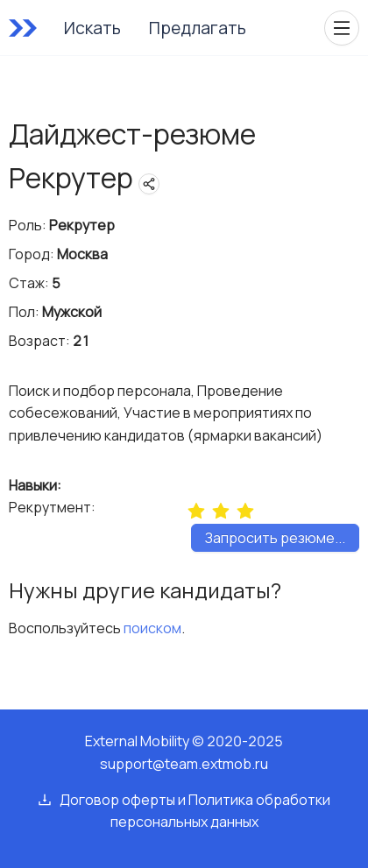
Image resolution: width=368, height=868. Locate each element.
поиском (152, 628)
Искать (92, 28)
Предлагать (198, 28)
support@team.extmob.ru (184, 764)
